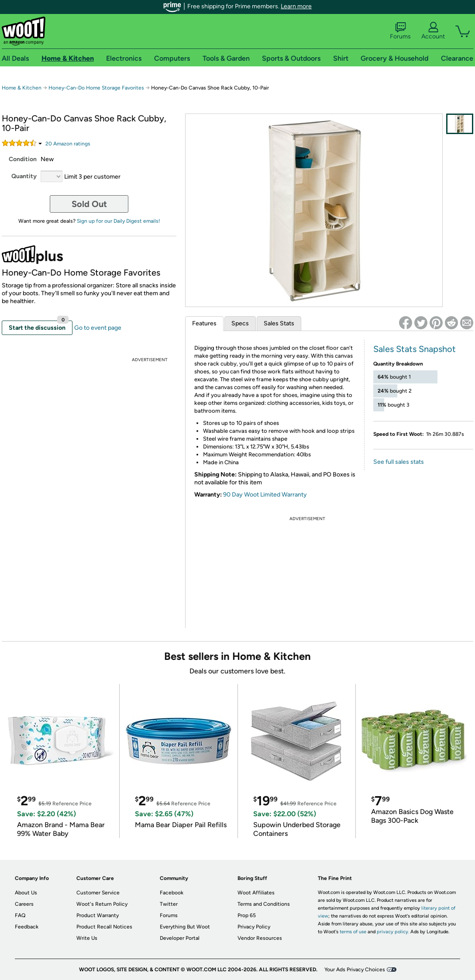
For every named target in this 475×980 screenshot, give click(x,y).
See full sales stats (399, 462)
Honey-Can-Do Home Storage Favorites (96, 88)
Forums (400, 31)
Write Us (87, 938)
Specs (240, 323)
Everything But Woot (185, 927)
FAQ (20, 915)
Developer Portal (180, 938)
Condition (23, 159)
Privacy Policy (254, 927)
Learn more (296, 6)
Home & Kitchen (22, 88)
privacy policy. (393, 932)
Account (433, 31)
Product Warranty (98, 915)
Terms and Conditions (264, 904)
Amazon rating (68, 144)
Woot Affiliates (256, 893)
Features (204, 323)
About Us (26, 893)
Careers (24, 904)
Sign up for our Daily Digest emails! (119, 221)
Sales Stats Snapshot (415, 349)
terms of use (353, 932)
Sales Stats (279, 323)
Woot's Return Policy (102, 904)
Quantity (24, 176)
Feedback (27, 927)
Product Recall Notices (104, 927)
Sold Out (89, 204)
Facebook (172, 893)
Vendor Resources (260, 938)
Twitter (169, 904)
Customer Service (98, 893)
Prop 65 (247, 915)
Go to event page (98, 328)
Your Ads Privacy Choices (355, 970)
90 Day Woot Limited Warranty (265, 495)
